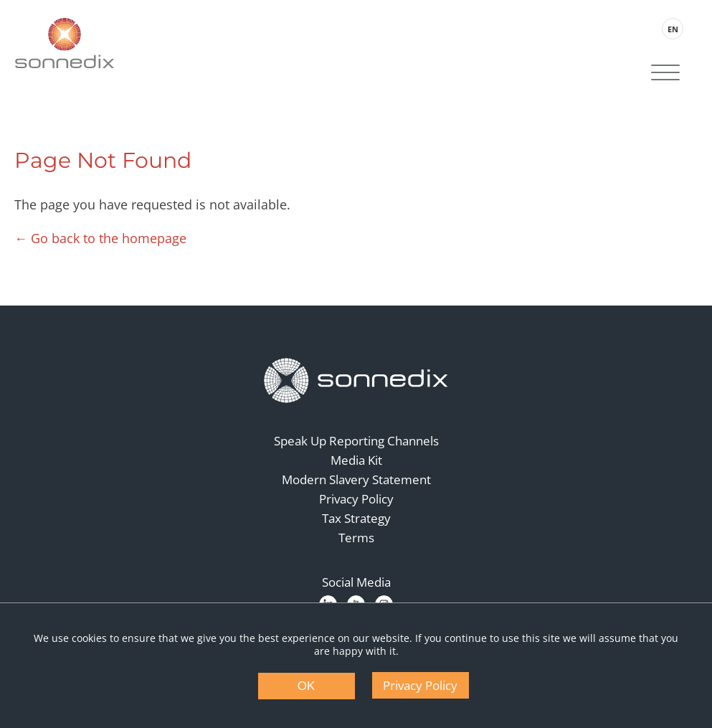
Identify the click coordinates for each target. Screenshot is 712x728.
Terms (356, 538)
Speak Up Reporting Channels (356, 441)
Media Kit (356, 460)
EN (673, 29)
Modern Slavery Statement (356, 479)
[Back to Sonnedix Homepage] (65, 43)
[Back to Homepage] (356, 381)
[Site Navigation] (665, 74)
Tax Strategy (356, 518)
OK (307, 686)
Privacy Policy (356, 499)
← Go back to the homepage (100, 238)
